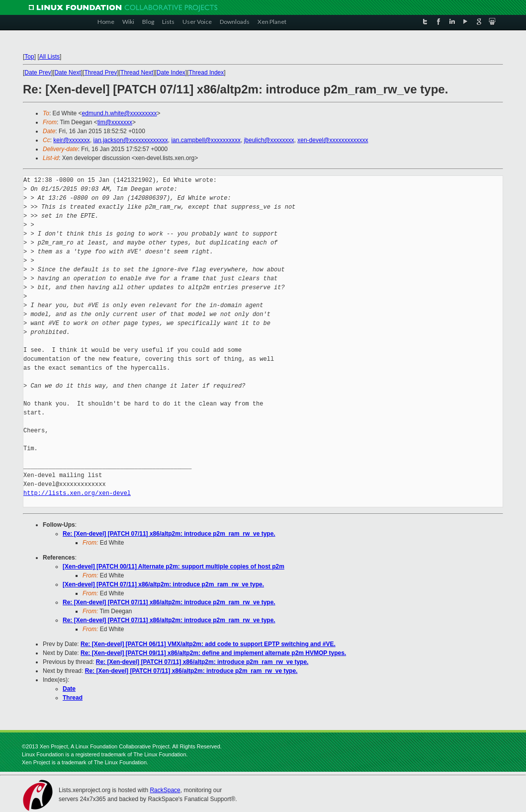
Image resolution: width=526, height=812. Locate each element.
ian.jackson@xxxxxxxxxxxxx (131, 140)
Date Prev (38, 73)
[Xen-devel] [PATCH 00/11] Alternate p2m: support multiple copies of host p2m (174, 567)
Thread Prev (100, 73)
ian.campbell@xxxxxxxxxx (206, 140)
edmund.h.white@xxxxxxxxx (120, 113)
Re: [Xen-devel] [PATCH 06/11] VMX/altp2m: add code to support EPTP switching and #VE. (208, 644)
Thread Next (137, 73)
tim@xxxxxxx (115, 122)
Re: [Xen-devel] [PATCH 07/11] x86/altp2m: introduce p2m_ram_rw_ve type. (169, 534)
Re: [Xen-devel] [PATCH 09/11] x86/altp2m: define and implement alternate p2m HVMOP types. (213, 653)
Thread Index (207, 73)
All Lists (49, 57)
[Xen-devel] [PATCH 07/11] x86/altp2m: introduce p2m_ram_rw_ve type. (163, 584)
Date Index (171, 73)
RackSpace (165, 790)
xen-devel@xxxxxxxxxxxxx (333, 140)
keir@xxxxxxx (72, 140)
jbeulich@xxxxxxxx (269, 140)
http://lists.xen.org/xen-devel (77, 493)
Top (29, 57)
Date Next (67, 73)
